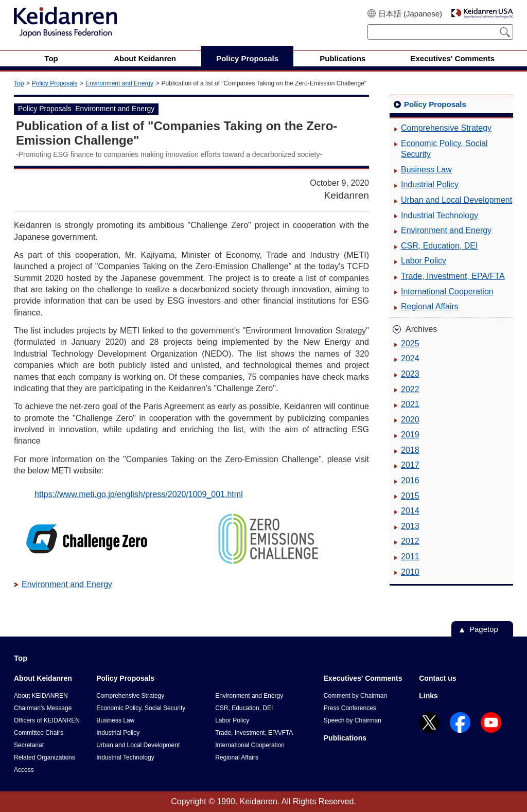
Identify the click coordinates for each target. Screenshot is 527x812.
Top (19, 83)
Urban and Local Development (456, 200)
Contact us (437, 678)
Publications (345, 738)
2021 (410, 404)
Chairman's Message (43, 708)
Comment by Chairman (355, 696)
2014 (410, 511)
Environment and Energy (119, 83)
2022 (410, 389)
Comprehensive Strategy (446, 128)
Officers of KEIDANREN (47, 720)
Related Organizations (45, 757)
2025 (410, 343)
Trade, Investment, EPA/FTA (453, 276)
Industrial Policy (430, 184)
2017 (410, 465)
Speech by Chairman (353, 720)
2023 (410, 374)
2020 (410, 420)
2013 (410, 526)
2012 (410, 541)
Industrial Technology (440, 215)
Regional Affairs (430, 306)
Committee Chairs (39, 733)
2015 (410, 496)
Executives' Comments (363, 678)
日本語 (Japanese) (410, 14)
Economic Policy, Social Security (444, 149)
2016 (410, 480)
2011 (410, 557)
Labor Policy (424, 261)
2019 (410, 435)
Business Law (426, 170)
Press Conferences (350, 708)
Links (428, 696)
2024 (410, 358)
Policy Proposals (55, 83)
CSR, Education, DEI (439, 246)
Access (24, 770)
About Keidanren (43, 678)
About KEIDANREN (41, 696)
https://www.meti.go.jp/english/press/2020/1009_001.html (139, 494)
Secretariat (29, 745)
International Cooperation (447, 292)
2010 (410, 572)
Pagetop (484, 629)
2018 (410, 450)
